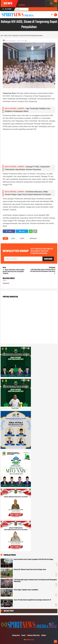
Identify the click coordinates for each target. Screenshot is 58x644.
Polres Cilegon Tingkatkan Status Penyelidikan (26, 590)
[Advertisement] (29, 149)
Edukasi (13, 239)
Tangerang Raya (33, 239)
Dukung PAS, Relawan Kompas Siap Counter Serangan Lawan (30, 570)
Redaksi (44, 636)
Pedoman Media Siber (33, 636)
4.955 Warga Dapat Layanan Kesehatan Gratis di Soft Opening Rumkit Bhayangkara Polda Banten (35, 581)
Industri (22, 239)
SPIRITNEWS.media (30, 640)
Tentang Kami (16, 636)
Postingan (17, 9)
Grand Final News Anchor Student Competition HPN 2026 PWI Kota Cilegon (33, 559)
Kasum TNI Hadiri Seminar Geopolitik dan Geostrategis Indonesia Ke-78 (32, 600)
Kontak (23, 636)
